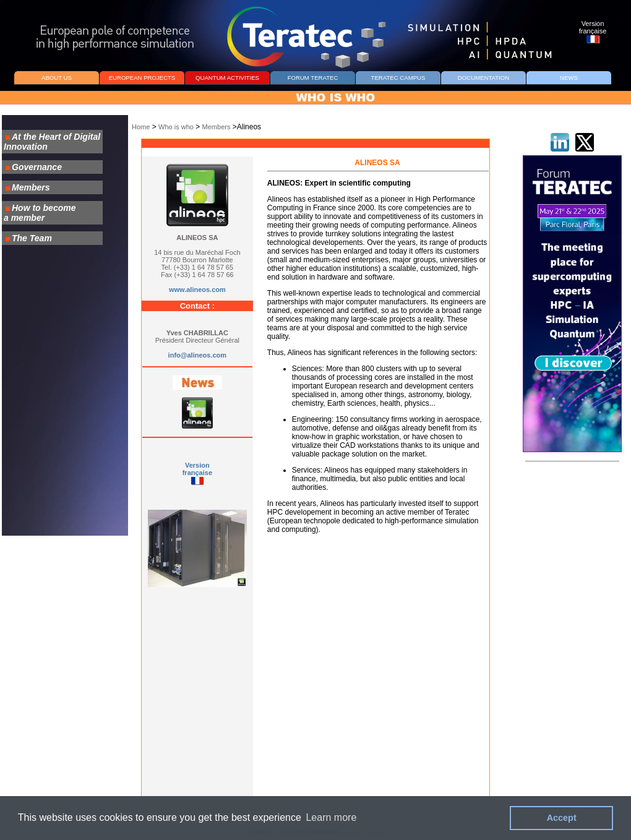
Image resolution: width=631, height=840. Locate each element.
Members (217, 127)
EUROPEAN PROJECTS (142, 78)
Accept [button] (562, 818)
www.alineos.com (197, 289)
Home (141, 127)
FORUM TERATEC (313, 78)
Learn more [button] (331, 817)
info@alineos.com (197, 355)
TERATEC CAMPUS (398, 78)
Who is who (176, 127)
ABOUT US (57, 78)
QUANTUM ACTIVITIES (227, 78)
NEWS (569, 78)
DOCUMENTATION (483, 78)
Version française (197, 469)
